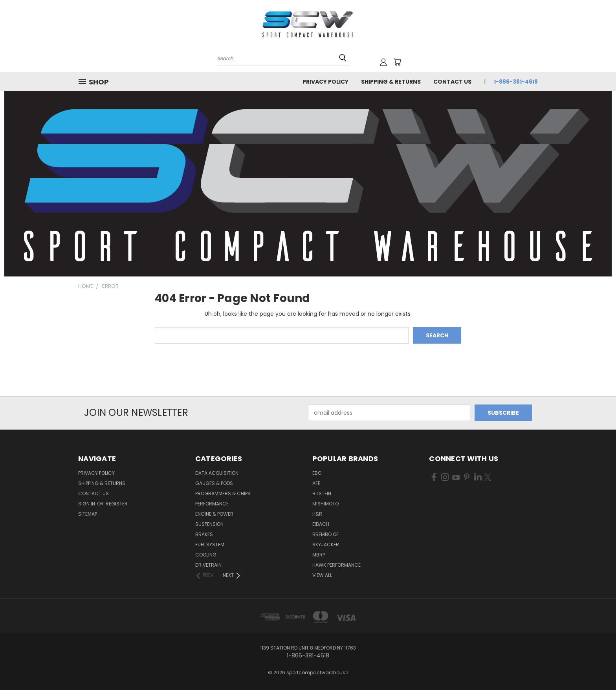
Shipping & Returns (391, 82)
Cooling (206, 555)
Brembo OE (325, 534)
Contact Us (452, 82)
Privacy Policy (325, 82)
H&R (317, 514)
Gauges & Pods (214, 483)
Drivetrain (208, 565)
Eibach (321, 524)
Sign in (87, 504)
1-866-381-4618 (516, 82)
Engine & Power (214, 514)
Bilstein (322, 493)
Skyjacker (326, 544)
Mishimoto (325, 504)
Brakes (204, 534)
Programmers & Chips (223, 493)
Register (117, 504)
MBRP (319, 555)
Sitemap (88, 514)
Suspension (209, 524)
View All (322, 575)
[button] (308, 184)
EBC (317, 473)
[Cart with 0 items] (397, 62)
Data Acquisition (217, 473)
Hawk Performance (336, 565)
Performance (212, 504)
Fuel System (210, 544)
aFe (316, 483)
